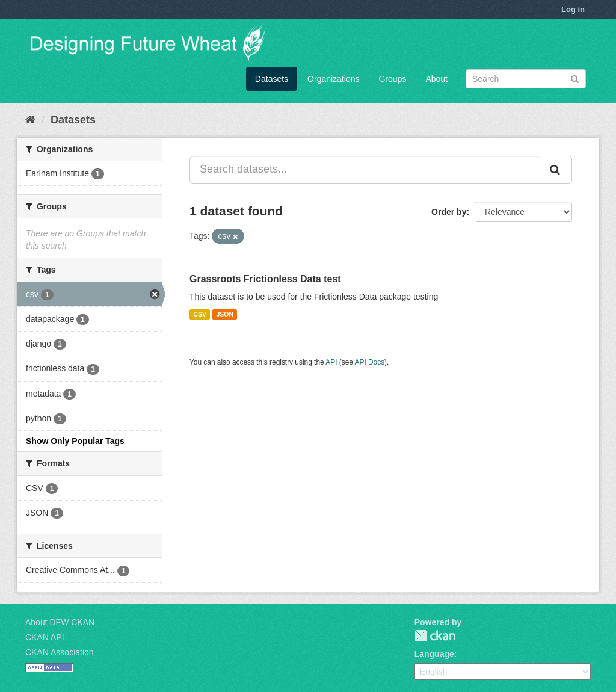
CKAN (435, 636)
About (436, 79)
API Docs (370, 362)
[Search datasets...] (365, 170)
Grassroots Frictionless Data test (265, 279)
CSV (200, 314)
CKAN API (45, 637)
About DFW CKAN (60, 622)
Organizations (333, 79)
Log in (573, 9)
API (331, 362)
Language (434, 654)
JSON (225, 314)
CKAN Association (60, 652)
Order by (449, 212)
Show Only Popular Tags (75, 441)
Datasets (272, 79)
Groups (392, 79)
